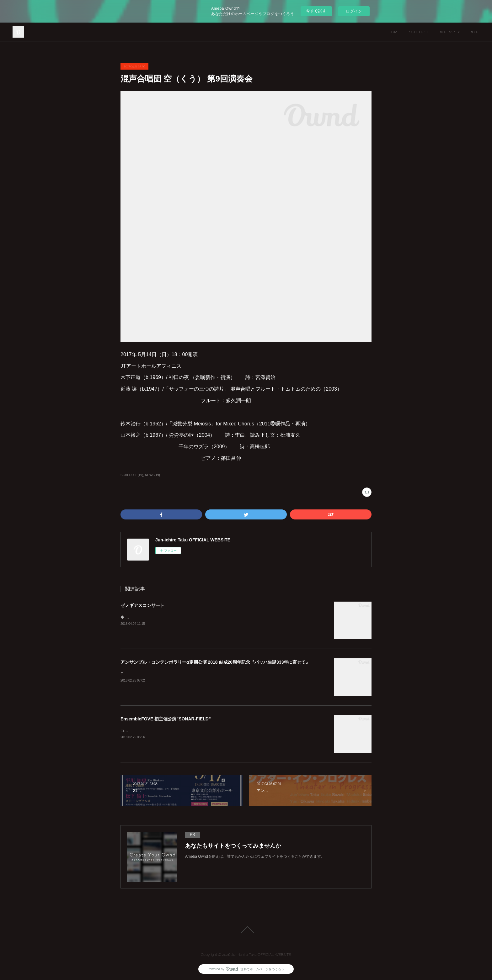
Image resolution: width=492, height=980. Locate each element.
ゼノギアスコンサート (142, 605)
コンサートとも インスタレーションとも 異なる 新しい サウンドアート (181, 731)
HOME (394, 32)
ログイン (354, 11)
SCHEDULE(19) (132, 475)
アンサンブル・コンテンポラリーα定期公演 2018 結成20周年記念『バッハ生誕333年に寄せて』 (215, 662)
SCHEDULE (419, 32)
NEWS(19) (152, 475)
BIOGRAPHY (449, 32)
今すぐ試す (316, 11)
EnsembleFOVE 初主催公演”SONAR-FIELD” (166, 719)
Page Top (246, 930)
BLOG (474, 32)
